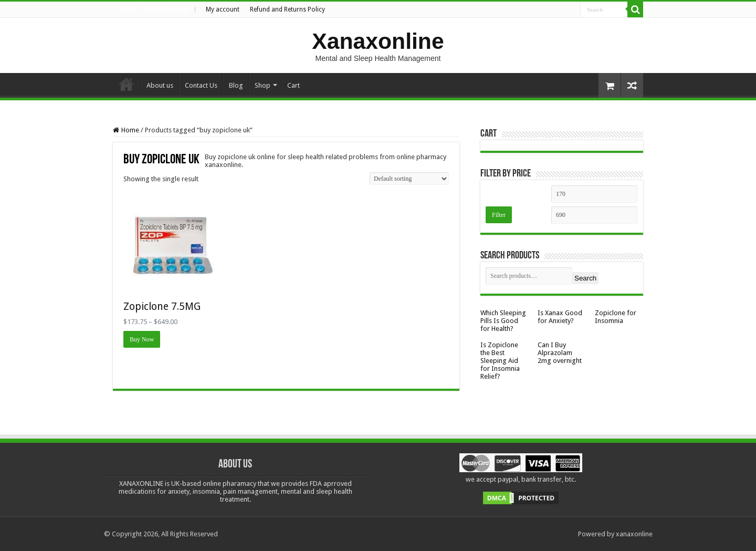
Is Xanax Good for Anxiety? (560, 317)
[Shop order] (409, 179)
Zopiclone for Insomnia (616, 317)
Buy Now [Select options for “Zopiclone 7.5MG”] (142, 339)
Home (127, 84)
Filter (499, 215)
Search (585, 278)
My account (223, 9)
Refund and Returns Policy (287, 9)
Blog (236, 85)
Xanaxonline (378, 41)
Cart (293, 85)
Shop (262, 85)
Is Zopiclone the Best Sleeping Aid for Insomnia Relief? (500, 361)
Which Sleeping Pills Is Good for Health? (503, 321)
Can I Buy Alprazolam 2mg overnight (560, 353)
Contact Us (201, 85)
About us (160, 85)
